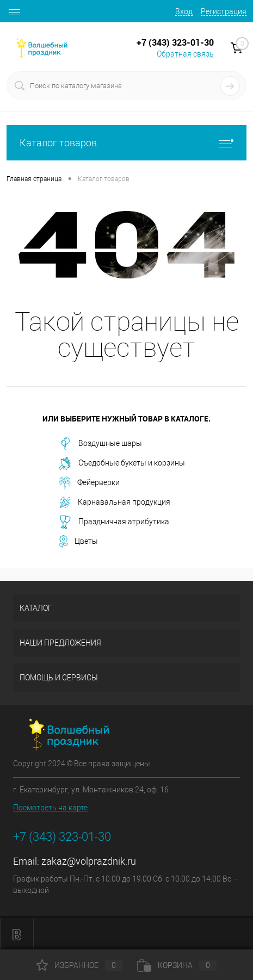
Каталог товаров (126, 143)
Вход (184, 11)
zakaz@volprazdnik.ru (89, 861)
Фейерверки (89, 483)
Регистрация (224, 11)
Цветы (78, 542)
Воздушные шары (100, 444)
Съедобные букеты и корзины (122, 463)
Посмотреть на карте (50, 808)
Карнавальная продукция (115, 503)
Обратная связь (185, 54)
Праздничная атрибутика (114, 522)
